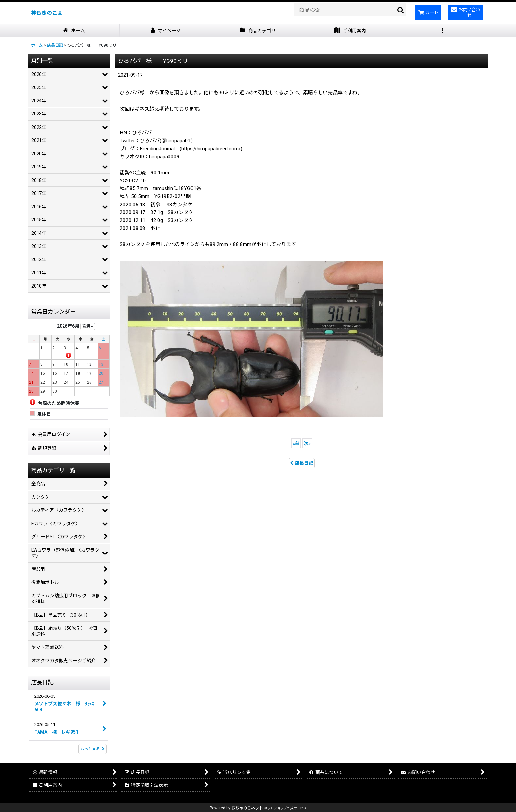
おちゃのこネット (247, 808)
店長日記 (302, 463)
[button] (442, 31)
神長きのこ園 (47, 13)
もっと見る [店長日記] (92, 749)
